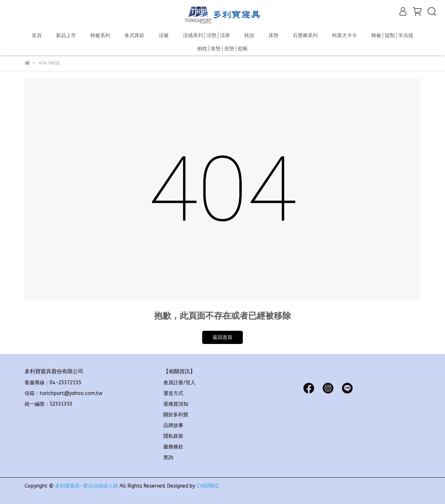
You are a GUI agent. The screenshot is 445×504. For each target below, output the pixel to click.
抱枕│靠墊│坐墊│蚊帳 (222, 49)
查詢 (168, 457)
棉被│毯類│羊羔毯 (392, 35)
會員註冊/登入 (179, 383)
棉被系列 (100, 35)
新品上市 (66, 35)
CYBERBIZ (208, 486)
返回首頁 (222, 337)
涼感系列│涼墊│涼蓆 (206, 35)
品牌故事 (173, 425)
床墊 (273, 35)
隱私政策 (173, 436)
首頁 (37, 35)
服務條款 (173, 447)
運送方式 (173, 393)
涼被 (164, 35)
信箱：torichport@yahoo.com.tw (63, 393)
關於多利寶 (176, 415)
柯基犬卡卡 (344, 35)
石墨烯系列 (305, 35)
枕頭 (249, 35)
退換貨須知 (176, 404)
